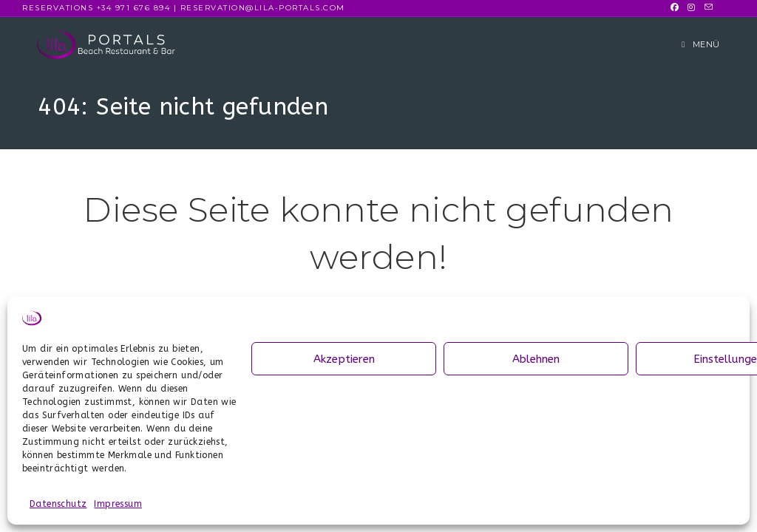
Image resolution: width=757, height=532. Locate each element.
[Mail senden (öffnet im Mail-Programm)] (706, 8)
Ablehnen (536, 359)
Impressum (118, 504)
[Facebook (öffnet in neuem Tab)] (675, 8)
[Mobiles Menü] (701, 44)
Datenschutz (58, 504)
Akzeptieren (344, 359)
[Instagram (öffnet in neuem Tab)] (691, 8)
